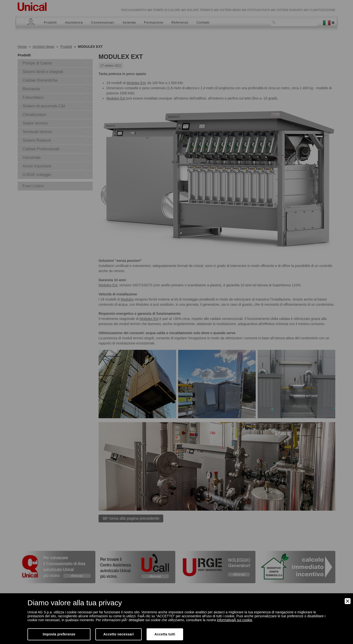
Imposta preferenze (59, 634)
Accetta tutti (165, 634)
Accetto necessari (119, 634)
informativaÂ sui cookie (235, 620)
